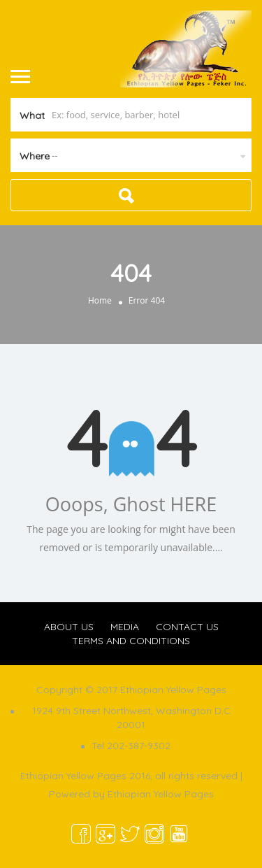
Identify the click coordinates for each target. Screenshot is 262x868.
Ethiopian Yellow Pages (161, 794)
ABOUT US (69, 627)
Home (100, 300)
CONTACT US (187, 627)
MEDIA (125, 627)
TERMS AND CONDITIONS (131, 641)
